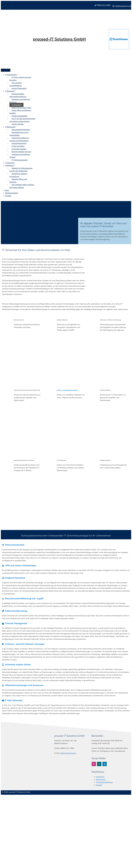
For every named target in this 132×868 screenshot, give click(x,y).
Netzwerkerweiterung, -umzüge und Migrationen (20, 139)
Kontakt (8, 196)
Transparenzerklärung (104, 782)
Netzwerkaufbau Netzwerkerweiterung (18, 95)
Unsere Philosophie (19, 88)
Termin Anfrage (18, 124)
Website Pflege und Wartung (18, 181)
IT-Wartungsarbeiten (20, 160)
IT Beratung (11, 91)
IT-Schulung (10, 163)
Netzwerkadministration (21, 130)
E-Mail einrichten (18, 146)
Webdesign (10, 165)
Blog (7, 190)
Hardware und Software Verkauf (20, 156)
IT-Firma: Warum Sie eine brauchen (20, 79)
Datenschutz (101, 780)
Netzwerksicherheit (19, 143)
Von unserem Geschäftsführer (16, 84)
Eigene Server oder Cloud (21, 108)
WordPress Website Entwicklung (18, 175)
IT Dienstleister (12, 75)
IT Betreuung (11, 127)
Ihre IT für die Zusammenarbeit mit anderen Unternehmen (22, 120)
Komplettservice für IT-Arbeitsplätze (19, 134)
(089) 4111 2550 (104, 5)
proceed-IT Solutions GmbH (59, 39)
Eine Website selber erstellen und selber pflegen (22, 186)
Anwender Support (19, 149)
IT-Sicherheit (16, 105)
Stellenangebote (11, 193)
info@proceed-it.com (123, 6)
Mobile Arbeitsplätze (20, 116)
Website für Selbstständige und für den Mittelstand (21, 170)
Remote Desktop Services (21, 152)
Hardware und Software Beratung (20, 101)
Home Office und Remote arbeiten (20, 112)
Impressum (100, 777)
